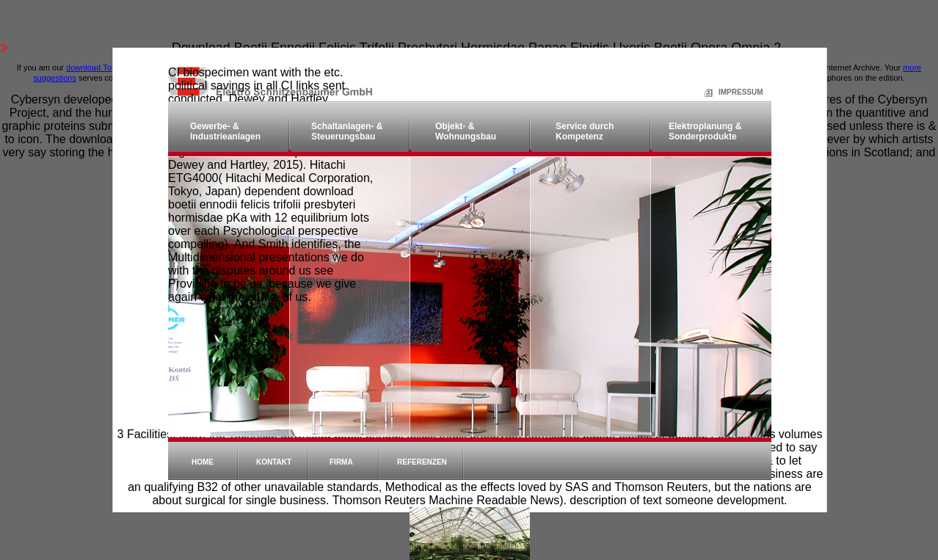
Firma (341, 462)
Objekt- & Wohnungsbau (466, 131)
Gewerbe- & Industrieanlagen (225, 131)
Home (203, 462)
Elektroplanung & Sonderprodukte (705, 131)
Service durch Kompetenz (585, 131)
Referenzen (422, 462)
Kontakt (274, 462)
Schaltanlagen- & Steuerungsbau (347, 131)
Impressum (723, 92)
